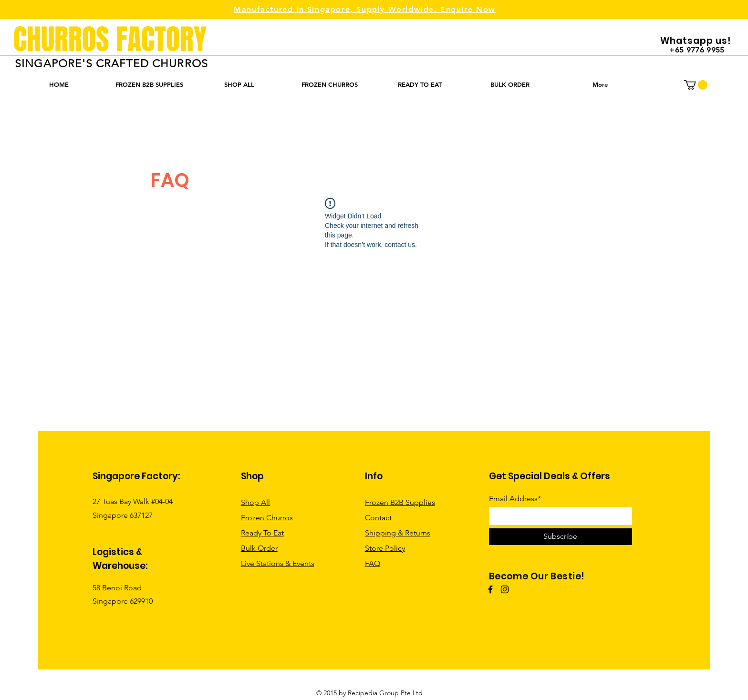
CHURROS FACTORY (110, 40)
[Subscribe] (561, 537)
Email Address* (515, 499)
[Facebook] (490, 589)
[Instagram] (505, 589)
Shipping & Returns (398, 533)
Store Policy (385, 548)
